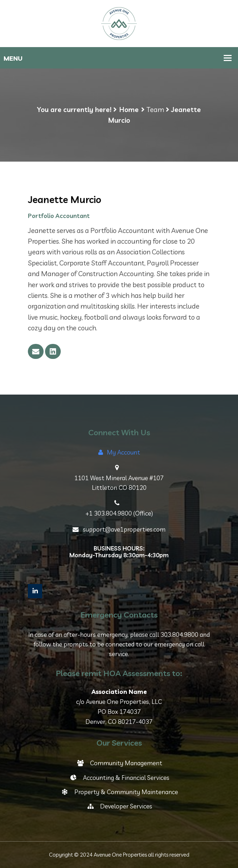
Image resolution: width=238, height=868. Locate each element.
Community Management (119, 763)
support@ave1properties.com (119, 529)
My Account (119, 452)
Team (155, 110)
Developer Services (119, 806)
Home (129, 110)
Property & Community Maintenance (119, 792)
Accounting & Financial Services (119, 778)
